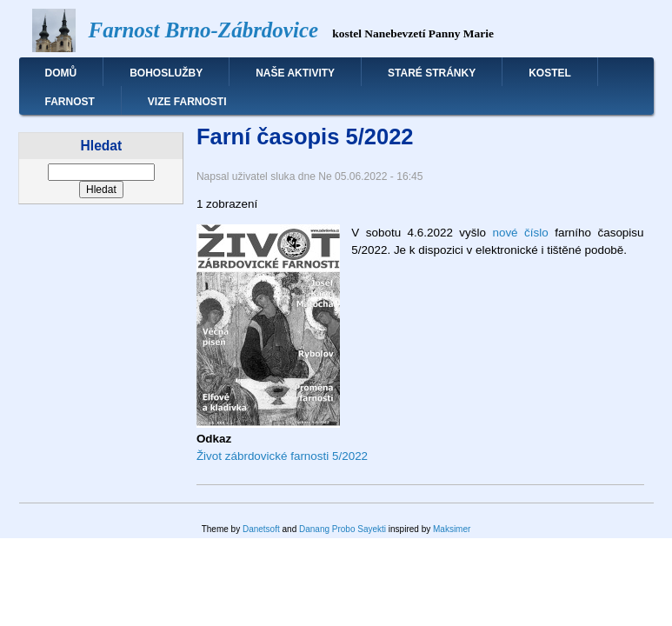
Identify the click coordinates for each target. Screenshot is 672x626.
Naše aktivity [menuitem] (295, 73)
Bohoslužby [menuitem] (166, 73)
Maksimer (452, 529)
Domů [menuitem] (61, 73)
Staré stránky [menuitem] (432, 73)
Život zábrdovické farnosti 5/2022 (282, 456)
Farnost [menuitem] (70, 102)
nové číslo (520, 233)
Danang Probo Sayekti (343, 529)
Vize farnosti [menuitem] (187, 102)
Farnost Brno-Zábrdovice (204, 30)
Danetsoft (261, 529)
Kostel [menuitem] (550, 73)
